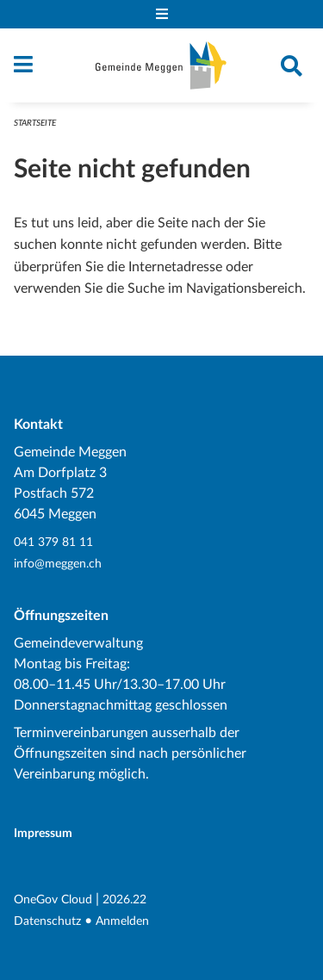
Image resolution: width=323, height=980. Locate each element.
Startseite (35, 123)
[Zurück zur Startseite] (161, 65)
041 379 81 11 (53, 542)
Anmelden (122, 921)
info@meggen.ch (58, 564)
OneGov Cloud (53, 899)
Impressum (43, 833)
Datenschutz (47, 921)
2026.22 (124, 899)
